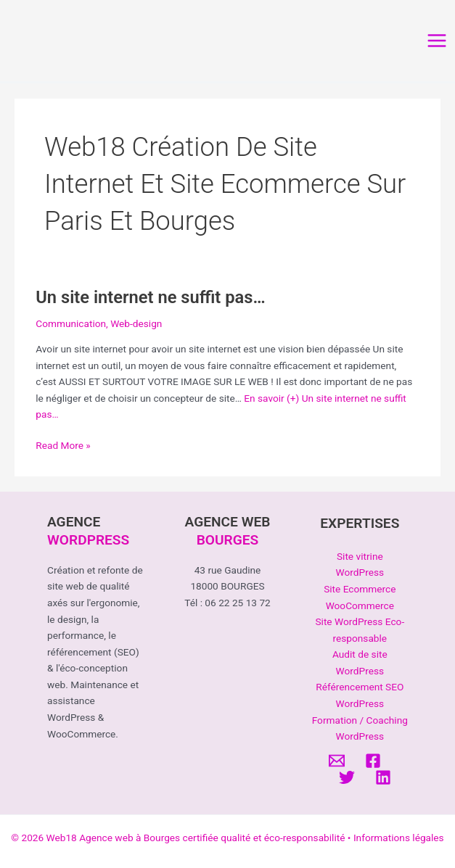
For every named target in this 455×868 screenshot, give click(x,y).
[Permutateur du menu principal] (437, 41)
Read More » (63, 446)
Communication (71, 323)
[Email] (337, 761)
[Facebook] (373, 761)
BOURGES (228, 540)
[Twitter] (347, 777)
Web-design (136, 323)
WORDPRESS (88, 540)
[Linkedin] (383, 777)
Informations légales (399, 838)
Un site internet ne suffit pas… (150, 297)
